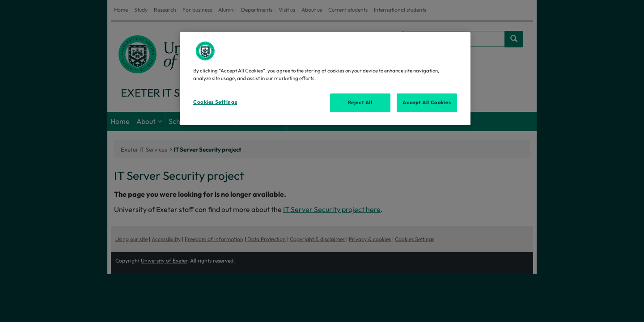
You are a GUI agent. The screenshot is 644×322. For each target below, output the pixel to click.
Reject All (360, 102)
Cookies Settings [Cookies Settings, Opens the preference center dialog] (215, 102)
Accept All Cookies (427, 102)
